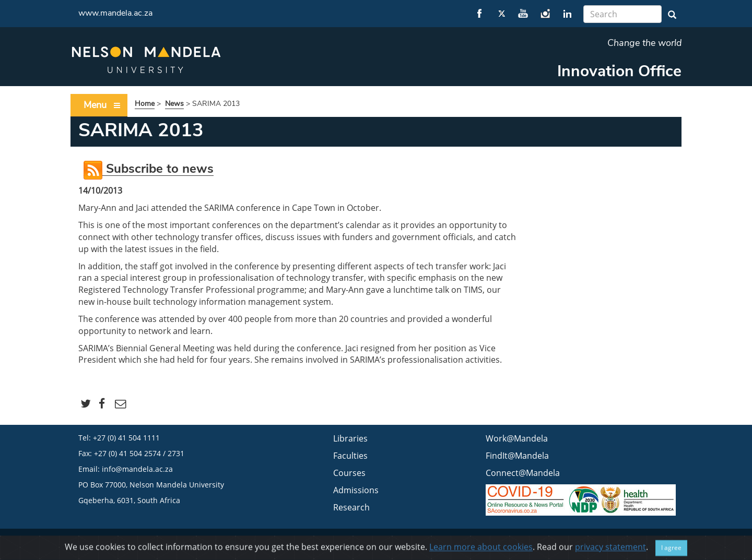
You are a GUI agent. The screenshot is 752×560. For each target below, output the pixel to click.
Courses (349, 473)
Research (351, 507)
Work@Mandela (517, 438)
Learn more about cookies (481, 551)
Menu (102, 105)
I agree (671, 551)
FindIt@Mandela (517, 456)
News (174, 104)
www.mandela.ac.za (115, 13)
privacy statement (610, 551)
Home (145, 104)
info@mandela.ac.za (137, 469)
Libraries (350, 438)
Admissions (356, 490)
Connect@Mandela (523, 473)
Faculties (350, 456)
